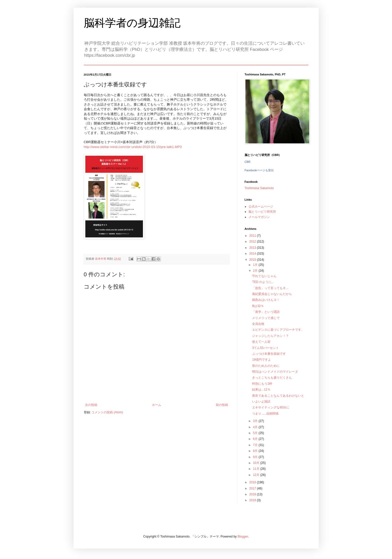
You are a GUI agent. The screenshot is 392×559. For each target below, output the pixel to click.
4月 (256, 427)
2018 (253, 494)
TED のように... (263, 282)
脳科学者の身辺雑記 (132, 23)
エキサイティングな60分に (271, 407)
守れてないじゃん (264, 276)
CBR (248, 162)
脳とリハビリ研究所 (262, 212)
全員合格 (258, 324)
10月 (257, 463)
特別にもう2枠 (262, 384)
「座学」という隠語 (266, 312)
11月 (257, 469)
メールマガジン (259, 217)
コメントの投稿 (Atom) (107, 412)
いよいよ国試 (261, 402)
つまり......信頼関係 (265, 414)
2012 (253, 242)
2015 (253, 260)
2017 (253, 488)
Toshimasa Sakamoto (259, 188)
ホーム (157, 405)
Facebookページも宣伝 (259, 170)
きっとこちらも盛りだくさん (272, 378)
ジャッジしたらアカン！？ (270, 336)
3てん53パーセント (265, 348)
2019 (253, 500)
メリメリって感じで (266, 318)
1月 (256, 265)
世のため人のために (266, 366)
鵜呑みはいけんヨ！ (266, 300)
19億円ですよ (261, 360)
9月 (256, 457)
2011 (253, 236)
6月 (256, 439)
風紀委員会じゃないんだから (272, 294)
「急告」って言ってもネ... (270, 288)
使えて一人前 (261, 342)
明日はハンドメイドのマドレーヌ (275, 372)
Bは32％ (258, 306)
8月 (256, 451)
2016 (253, 482)
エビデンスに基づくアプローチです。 (278, 330)
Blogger (243, 537)
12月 (257, 475)
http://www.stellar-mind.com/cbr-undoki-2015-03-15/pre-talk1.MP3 (133, 147)
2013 (253, 248)
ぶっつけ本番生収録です (269, 354)
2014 (253, 254)
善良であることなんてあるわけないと (278, 396)
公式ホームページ (261, 207)
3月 (256, 421)
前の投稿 (222, 405)
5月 (256, 433)
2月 (256, 271)
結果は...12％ (261, 390)
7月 (256, 445)
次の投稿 (91, 405)
